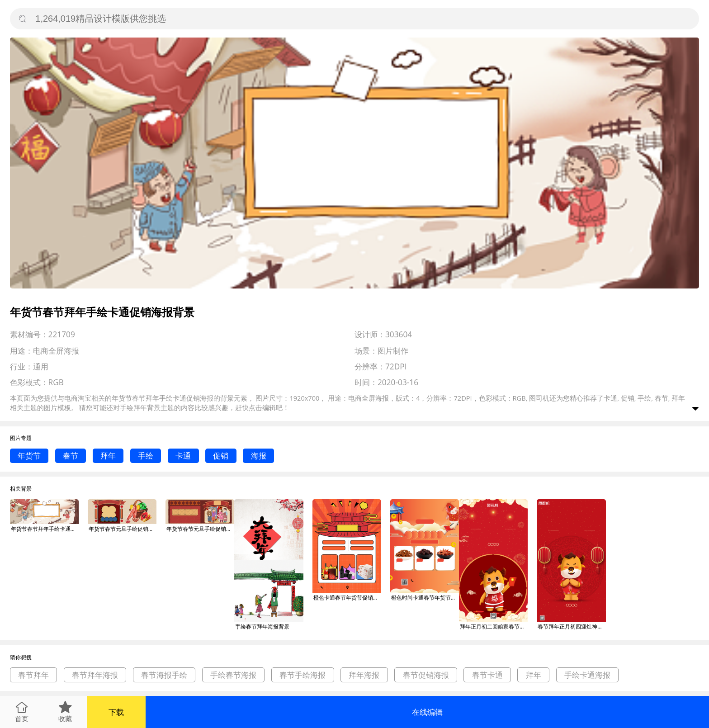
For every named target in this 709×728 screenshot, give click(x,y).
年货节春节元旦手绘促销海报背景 (123, 529)
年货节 (29, 456)
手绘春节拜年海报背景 (262, 626)
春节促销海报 (426, 675)
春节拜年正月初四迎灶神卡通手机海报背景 (572, 626)
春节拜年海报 (95, 675)
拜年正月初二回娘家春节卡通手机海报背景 (494, 626)
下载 (116, 712)
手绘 (146, 456)
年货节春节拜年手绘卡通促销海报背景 (45, 529)
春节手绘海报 (303, 675)
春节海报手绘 (164, 675)
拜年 (108, 456)
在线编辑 (427, 712)
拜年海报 (364, 675)
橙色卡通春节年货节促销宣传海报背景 (347, 598)
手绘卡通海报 (587, 675)
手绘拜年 (133, 407)
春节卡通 (487, 675)
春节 (71, 456)
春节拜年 (33, 675)
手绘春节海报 (233, 675)
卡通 (183, 456)
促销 (221, 456)
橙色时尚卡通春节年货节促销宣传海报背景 (425, 598)
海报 (259, 456)
